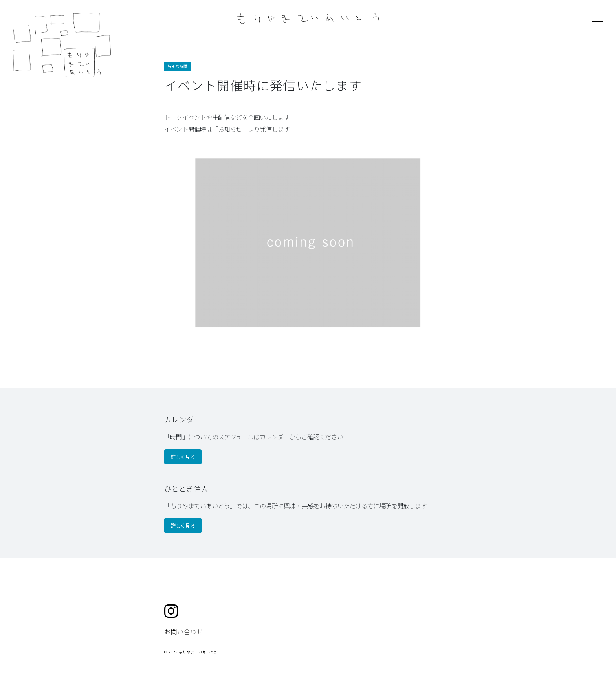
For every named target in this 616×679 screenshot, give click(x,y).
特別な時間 (178, 66)
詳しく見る (183, 457)
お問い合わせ (184, 631)
